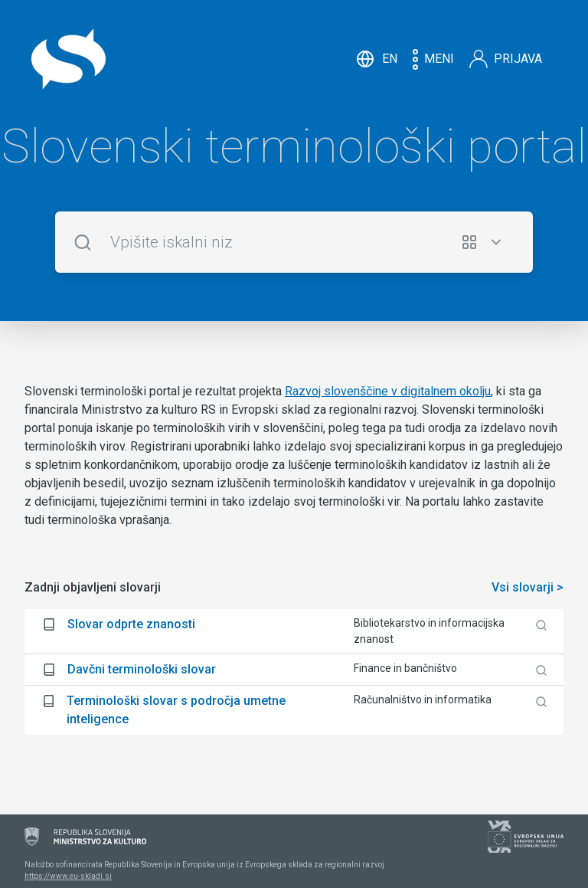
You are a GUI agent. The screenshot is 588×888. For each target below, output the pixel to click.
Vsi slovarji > (528, 587)
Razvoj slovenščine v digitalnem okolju (388, 391)
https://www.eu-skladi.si (68, 876)
